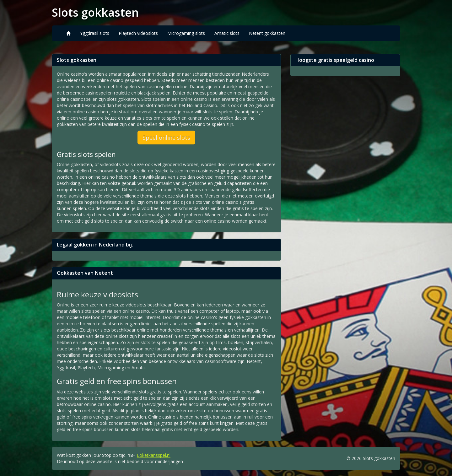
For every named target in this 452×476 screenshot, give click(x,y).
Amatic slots (227, 33)
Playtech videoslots (138, 33)
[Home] (68, 33)
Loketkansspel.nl (154, 455)
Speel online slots (166, 138)
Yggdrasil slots (95, 33)
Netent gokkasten (267, 33)
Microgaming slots (186, 33)
